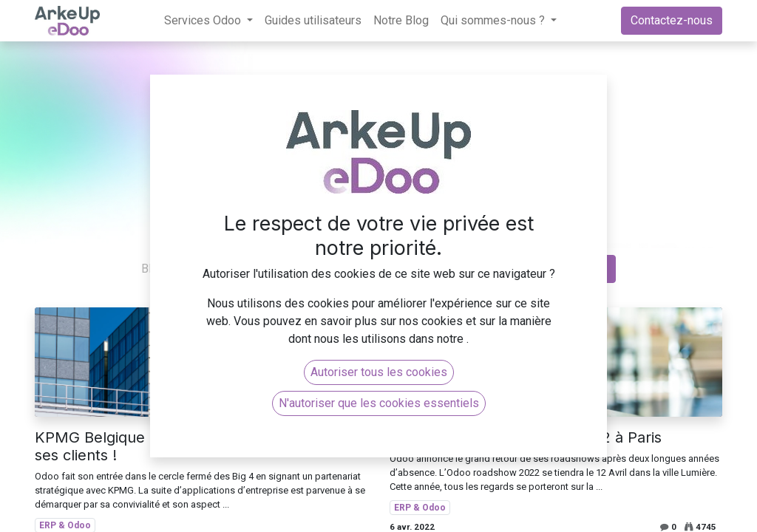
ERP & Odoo (420, 508)
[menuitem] (313, 21)
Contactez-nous (672, 20)
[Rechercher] (600, 269)
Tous (203, 269)
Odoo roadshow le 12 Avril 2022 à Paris (526, 437)
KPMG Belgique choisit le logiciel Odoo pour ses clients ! (189, 446)
